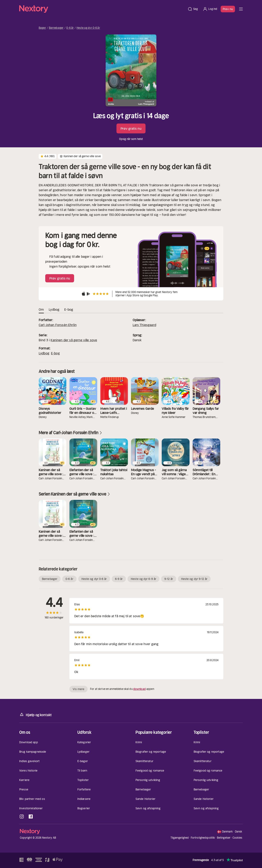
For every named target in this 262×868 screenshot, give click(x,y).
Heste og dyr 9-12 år (194, 579)
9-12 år (169, 579)
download (139, 689)
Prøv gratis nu (131, 128)
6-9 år (119, 579)
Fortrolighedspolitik (203, 838)
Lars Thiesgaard (144, 325)
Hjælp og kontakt (36, 715)
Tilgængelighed (180, 838)
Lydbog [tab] (54, 310)
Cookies (237, 838)
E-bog (55, 353)
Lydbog (44, 353)
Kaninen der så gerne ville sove (74, 340)
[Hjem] (102, 9)
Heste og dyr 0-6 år (88, 28)
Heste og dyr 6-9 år (143, 579)
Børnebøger (56, 28)
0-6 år (70, 28)
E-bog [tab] (69, 310)
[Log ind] (210, 9)
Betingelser (224, 838)
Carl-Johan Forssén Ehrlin (58, 325)
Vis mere (78, 689)
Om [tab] (41, 310)
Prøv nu (228, 9)
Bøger (42, 28)
